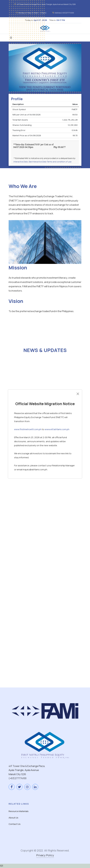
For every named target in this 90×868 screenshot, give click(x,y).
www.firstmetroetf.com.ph (28, 429)
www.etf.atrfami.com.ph (57, 429)
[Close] (78, 394)
